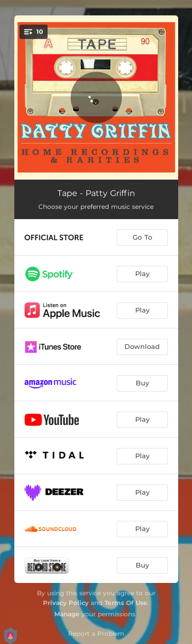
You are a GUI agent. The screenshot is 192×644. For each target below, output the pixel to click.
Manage (67, 614)
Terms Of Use (126, 603)
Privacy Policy (66, 603)
